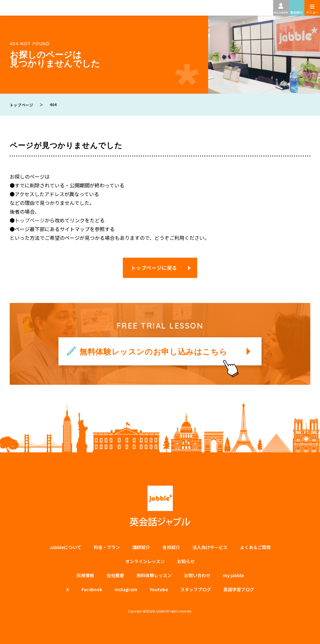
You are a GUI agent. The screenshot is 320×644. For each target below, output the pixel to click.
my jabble (233, 575)
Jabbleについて (65, 547)
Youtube (159, 589)
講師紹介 (141, 547)
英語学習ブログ (239, 589)
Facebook (92, 589)
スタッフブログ (196, 589)
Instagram (126, 589)
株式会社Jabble (154, 611)
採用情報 (85, 575)
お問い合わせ (197, 575)
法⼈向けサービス (210, 547)
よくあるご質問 (255, 547)
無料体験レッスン (154, 575)
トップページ (30, 220)
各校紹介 (171, 547)
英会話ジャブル (160, 506)
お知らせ (186, 561)
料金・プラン (107, 547)
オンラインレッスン (145, 561)
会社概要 (115, 575)
